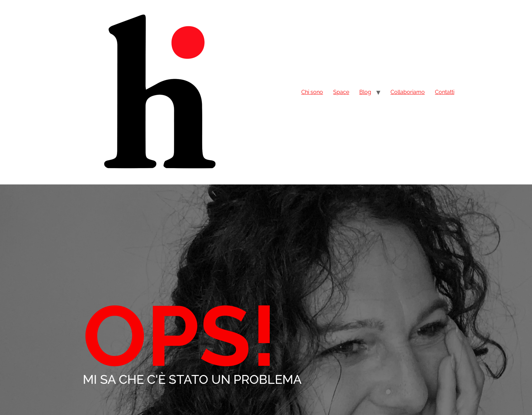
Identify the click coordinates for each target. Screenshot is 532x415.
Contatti (445, 92)
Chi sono (312, 92)
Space (341, 92)
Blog (365, 92)
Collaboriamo (408, 92)
